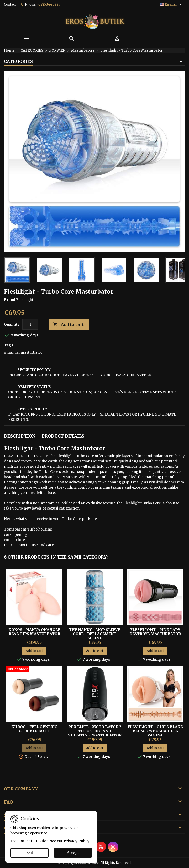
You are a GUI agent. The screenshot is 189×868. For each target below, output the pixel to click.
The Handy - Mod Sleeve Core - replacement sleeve (95, 634)
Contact (10, 4)
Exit (30, 853)
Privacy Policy (77, 841)
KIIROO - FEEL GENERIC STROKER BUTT (34, 729)
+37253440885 (49, 4)
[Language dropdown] (171, 4)
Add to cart (68, 324)
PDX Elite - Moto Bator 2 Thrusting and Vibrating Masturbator (95, 731)
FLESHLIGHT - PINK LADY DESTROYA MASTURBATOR (155, 632)
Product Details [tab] (63, 436)
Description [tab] (20, 436)
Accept (73, 853)
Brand (10, 300)
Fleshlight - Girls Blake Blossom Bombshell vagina (155, 731)
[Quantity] (30, 324)
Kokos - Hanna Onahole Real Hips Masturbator (34, 632)
